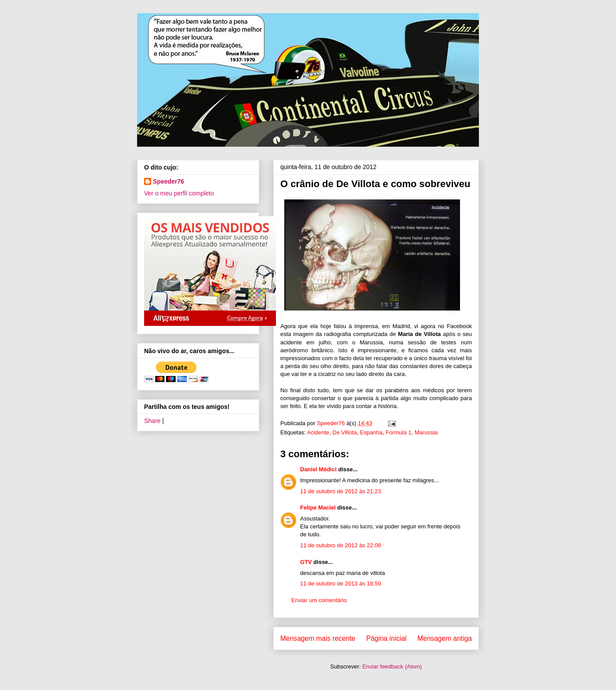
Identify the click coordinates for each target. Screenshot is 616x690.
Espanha (371, 432)
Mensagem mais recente (318, 638)
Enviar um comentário (319, 600)
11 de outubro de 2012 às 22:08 (341, 545)
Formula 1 (399, 432)
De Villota (345, 432)
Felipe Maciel (318, 508)
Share (152, 421)
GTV (306, 562)
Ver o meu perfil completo (179, 193)
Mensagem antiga (445, 638)
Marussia (426, 432)
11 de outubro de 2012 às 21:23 (341, 491)
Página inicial (386, 638)
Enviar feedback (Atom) (392, 667)
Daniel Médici (318, 469)
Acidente (318, 432)
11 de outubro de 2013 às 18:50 (341, 583)
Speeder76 (168, 181)
